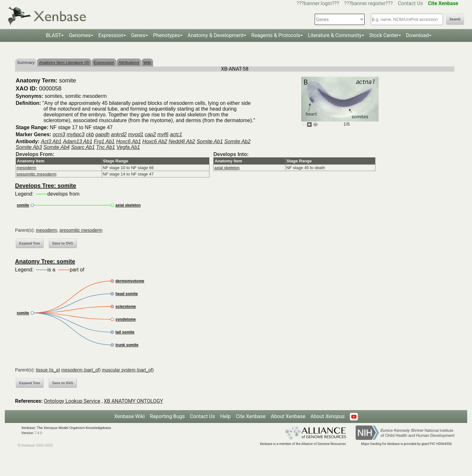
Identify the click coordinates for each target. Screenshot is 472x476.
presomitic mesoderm (36, 174)
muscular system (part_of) (128, 370)
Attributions (129, 62)
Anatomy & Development (216, 35)
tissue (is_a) (48, 370)
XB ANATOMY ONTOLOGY (134, 401)
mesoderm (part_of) (81, 370)
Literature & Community (335, 35)
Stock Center (384, 35)
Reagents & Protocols (276, 35)
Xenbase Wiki (130, 416)
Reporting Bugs (167, 416)
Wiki (147, 62)
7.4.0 (38, 433)
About (328, 416)
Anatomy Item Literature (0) (64, 62)
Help (225, 416)
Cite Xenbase (251, 416)
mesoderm (26, 168)
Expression (111, 35)
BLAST (53, 35)
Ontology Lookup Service (72, 401)
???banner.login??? (318, 3)
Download (417, 35)
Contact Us (410, 3)
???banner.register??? (368, 3)
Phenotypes (167, 35)
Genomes (80, 35)
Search (455, 19)
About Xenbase (288, 416)
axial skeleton (227, 168)
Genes (138, 35)
